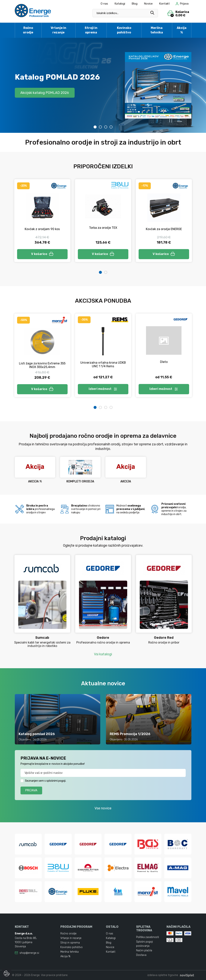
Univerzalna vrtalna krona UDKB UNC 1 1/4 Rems (103, 364)
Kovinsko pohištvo (124, 30)
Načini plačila (144, 950)
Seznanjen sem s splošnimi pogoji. (46, 781)
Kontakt (164, 4)
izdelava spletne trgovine (163, 975)
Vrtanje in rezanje (58, 30)
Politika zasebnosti (148, 937)
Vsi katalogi (103, 654)
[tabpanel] (103, 85)
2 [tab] (100, 127)
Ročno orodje (28, 30)
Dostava (141, 955)
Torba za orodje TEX (103, 228)
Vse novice (103, 808)
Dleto (164, 362)
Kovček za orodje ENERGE (164, 229)
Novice (148, 4)
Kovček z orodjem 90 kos (42, 229)
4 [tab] (111, 127)
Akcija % (182, 30)
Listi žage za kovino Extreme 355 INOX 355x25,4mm (42, 365)
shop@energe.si (29, 953)
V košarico (42, 254)
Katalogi (120, 4)
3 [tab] (106, 127)
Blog (135, 4)
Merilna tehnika (157, 30)
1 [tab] (95, 127)
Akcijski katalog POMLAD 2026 (45, 93)
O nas (104, 4)
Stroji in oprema (91, 30)
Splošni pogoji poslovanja (144, 944)
